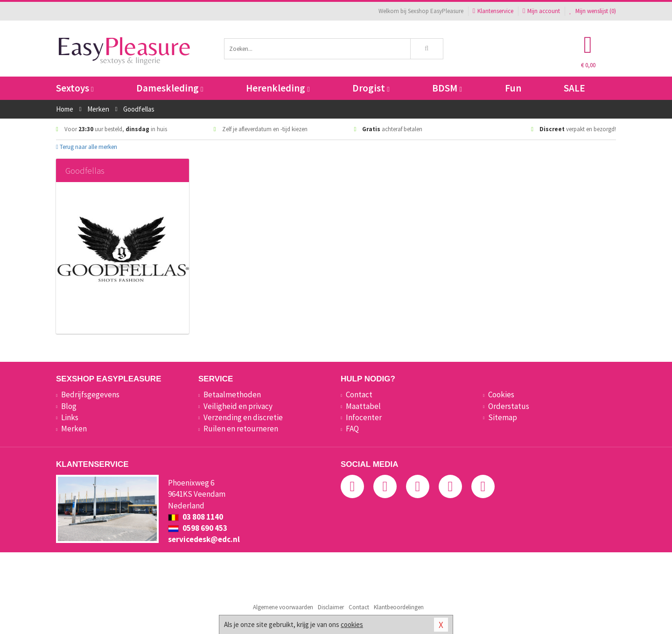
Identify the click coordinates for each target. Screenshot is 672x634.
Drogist (371, 88)
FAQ (352, 429)
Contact (359, 394)
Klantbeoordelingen (399, 607)
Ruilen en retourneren (241, 429)
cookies (352, 624)
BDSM (447, 88)
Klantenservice (493, 11)
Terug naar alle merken (87, 147)
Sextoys (75, 88)
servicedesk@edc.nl (204, 539)
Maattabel (363, 406)
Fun (513, 88)
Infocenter (364, 417)
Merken (74, 429)
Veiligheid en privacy (238, 406)
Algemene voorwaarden (283, 607)
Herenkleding (278, 88)
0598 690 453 (198, 528)
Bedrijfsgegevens (90, 394)
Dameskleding (170, 88)
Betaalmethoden (232, 394)
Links (70, 417)
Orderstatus (509, 406)
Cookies (501, 394)
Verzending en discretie (243, 417)
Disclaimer (331, 607)
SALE (574, 88)
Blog (69, 406)
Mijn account (541, 11)
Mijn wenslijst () (593, 11)
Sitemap (503, 417)
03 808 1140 (196, 517)
